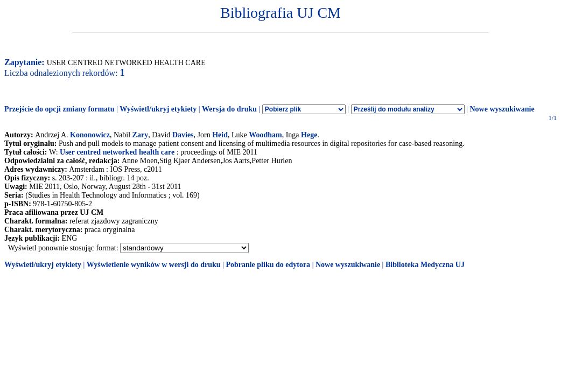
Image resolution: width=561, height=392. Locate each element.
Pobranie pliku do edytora (268, 265)
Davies (183, 135)
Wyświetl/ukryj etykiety (158, 109)
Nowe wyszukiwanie (502, 109)
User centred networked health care (117, 152)
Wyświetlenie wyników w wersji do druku (154, 265)
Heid (220, 135)
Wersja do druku (229, 109)
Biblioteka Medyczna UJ (425, 265)
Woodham (265, 135)
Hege (309, 135)
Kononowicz (90, 135)
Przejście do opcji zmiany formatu (59, 109)
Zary (141, 135)
